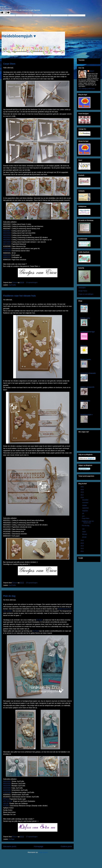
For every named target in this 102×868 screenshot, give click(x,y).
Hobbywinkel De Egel (88, 332)
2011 (82, 551)
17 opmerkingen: (32, 837)
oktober (85, 505)
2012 (82, 549)
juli (83, 513)
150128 (6, 803)
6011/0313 (7, 244)
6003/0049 (7, 788)
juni (83, 516)
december (85, 500)
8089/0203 (7, 255)
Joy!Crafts (12, 285)
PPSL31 (6, 799)
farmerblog (84, 304)
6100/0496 (7, 792)
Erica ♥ (92, 71)
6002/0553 (7, 237)
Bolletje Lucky (85, 318)
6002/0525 (7, 233)
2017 (82, 495)
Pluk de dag (9, 596)
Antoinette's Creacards (88, 373)
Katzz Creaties (85, 401)
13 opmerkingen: (32, 282)
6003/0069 (7, 790)
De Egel (39, 620)
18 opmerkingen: (32, 583)
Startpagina (82, 288)
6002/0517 (7, 231)
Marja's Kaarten (86, 359)
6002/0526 (7, 784)
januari (84, 537)
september (86, 508)
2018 (82, 492)
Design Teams (83, 291)
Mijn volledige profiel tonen (87, 89)
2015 (82, 540)
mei (83, 529)
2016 (82, 497)
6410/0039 (7, 249)
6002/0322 (7, 781)
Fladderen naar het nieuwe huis (19, 296)
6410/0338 (7, 251)
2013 (82, 546)
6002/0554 (7, 240)
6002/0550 (7, 235)
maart (84, 532)
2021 (82, 487)
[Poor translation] (7, 13)
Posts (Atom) (43, 852)
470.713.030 (8, 801)
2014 (82, 543)
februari (85, 534)
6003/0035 (7, 786)
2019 (82, 489)
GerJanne (84, 346)
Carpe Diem (9, 64)
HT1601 (6, 806)
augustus (85, 511)
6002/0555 (7, 242)
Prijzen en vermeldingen (86, 294)
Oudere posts (66, 846)
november (85, 503)
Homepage (39, 846)
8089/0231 (7, 257)
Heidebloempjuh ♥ (19, 36)
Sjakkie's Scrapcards (87, 387)
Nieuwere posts (10, 846)
